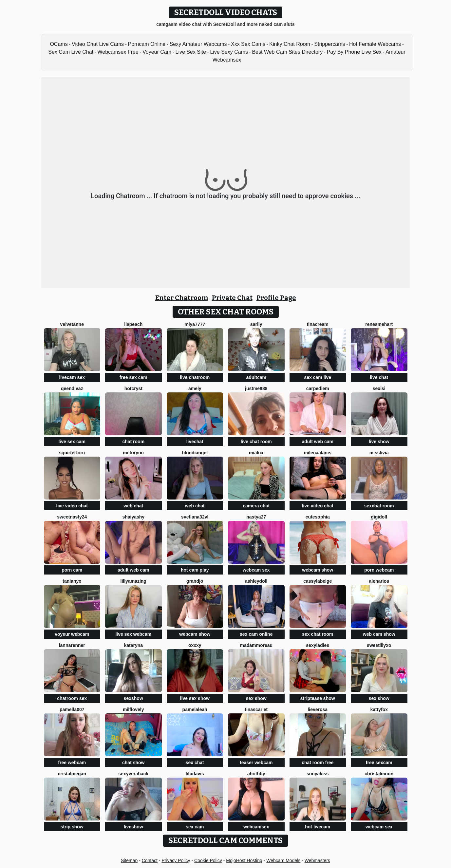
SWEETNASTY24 (72, 517)
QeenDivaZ (72, 388)
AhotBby (256, 774)
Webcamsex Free (118, 52)
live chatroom (195, 377)
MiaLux (256, 453)
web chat (133, 506)
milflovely (133, 709)
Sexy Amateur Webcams (198, 44)
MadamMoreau (256, 645)
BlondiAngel (195, 453)
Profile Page (276, 298)
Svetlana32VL (195, 517)
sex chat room (318, 634)
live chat (379, 377)
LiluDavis (195, 774)
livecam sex (72, 377)
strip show (72, 827)
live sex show (195, 698)
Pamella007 (72, 709)
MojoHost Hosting (244, 860)
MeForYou (133, 453)
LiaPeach (133, 324)
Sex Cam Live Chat (71, 52)
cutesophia (318, 517)
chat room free (318, 763)
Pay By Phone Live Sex (354, 52)
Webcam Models (283, 860)
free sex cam (133, 377)
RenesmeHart (379, 324)
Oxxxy (195, 645)
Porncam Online (147, 44)
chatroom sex (72, 698)
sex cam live (318, 377)
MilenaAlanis (318, 453)
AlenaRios (379, 581)
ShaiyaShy (133, 517)
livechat (195, 442)
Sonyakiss (318, 774)
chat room (133, 442)
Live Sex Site (191, 52)
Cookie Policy (208, 860)
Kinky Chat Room (290, 44)
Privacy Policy (176, 860)
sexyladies (318, 645)
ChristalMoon (379, 774)
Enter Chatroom (182, 298)
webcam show (318, 570)
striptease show (318, 698)
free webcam (72, 763)
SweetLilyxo (379, 645)
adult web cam (318, 442)
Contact (150, 860)
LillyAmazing (133, 581)
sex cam (195, 827)
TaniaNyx (72, 581)
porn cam (72, 570)
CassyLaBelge (318, 581)
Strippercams (329, 44)
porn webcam (379, 570)
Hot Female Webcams (375, 44)
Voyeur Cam (157, 52)
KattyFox (379, 709)
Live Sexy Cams (229, 52)
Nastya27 (256, 517)
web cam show (379, 634)
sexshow (133, 698)
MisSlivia (379, 453)
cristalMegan (72, 774)
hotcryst (133, 388)
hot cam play (195, 570)
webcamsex (256, 827)
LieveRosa (318, 709)
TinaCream (318, 324)
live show (379, 442)
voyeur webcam (72, 634)
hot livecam (318, 827)
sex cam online (256, 634)
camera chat (256, 506)
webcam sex (256, 570)
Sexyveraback (133, 774)
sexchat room (379, 506)
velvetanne (72, 324)
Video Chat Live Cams (98, 44)
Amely (195, 388)
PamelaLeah (195, 709)
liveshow (133, 827)
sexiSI (379, 388)
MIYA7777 (195, 324)
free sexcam (379, 763)
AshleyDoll (256, 581)
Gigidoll (379, 517)
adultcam (256, 377)
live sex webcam (133, 634)
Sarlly (256, 324)
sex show (256, 698)
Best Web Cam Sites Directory (287, 52)
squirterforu (72, 453)
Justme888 (256, 388)
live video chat (72, 506)
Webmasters (317, 860)
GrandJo (195, 581)
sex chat (195, 763)
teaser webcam (256, 763)
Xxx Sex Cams (248, 44)
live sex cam (72, 442)
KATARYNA (133, 645)
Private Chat (232, 298)
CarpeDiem (318, 388)
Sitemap (129, 860)
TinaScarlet (256, 709)
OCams (59, 44)
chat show (133, 763)
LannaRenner (72, 645)
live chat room (256, 442)
